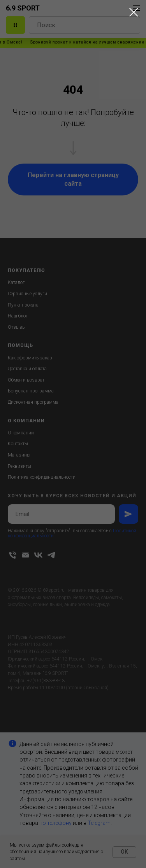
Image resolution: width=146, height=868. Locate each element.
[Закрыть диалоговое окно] (134, 12)
